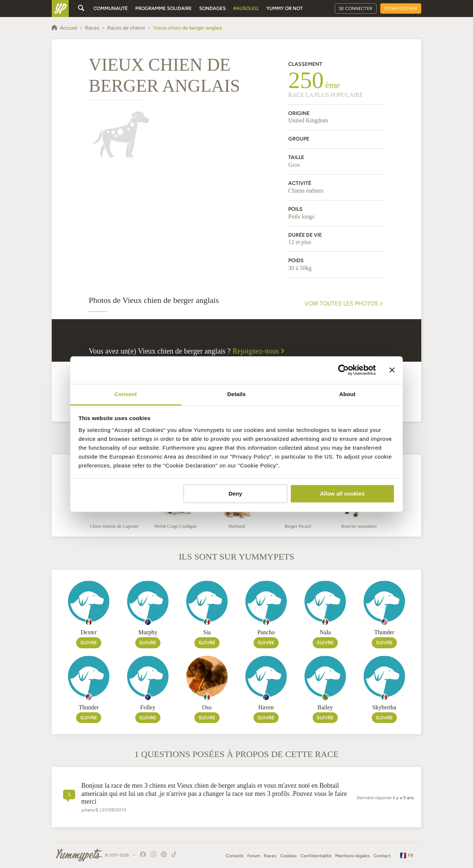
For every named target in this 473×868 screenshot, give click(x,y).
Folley (148, 707)
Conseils (235, 856)
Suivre (89, 643)
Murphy (148, 632)
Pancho (266, 632)
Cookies (288, 856)
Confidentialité (316, 856)
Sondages (212, 8)
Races (270, 856)
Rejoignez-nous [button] (259, 351)
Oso (207, 707)
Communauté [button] (111, 8)
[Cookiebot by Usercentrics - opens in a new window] (343, 370)
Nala (325, 632)
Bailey (325, 707)
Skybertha (384, 707)
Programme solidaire (164, 8)
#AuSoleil (246, 8)
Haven (266, 707)
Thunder (384, 632)
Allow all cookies (342, 494)
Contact (382, 856)
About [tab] (347, 394)
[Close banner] (392, 370)
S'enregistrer (401, 9)
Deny (235, 494)
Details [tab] (236, 394)
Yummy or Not (285, 8)
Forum (254, 856)
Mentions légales (353, 856)
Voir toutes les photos (344, 304)
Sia (207, 632)
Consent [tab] (126, 394)
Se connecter (356, 9)
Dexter (89, 632)
